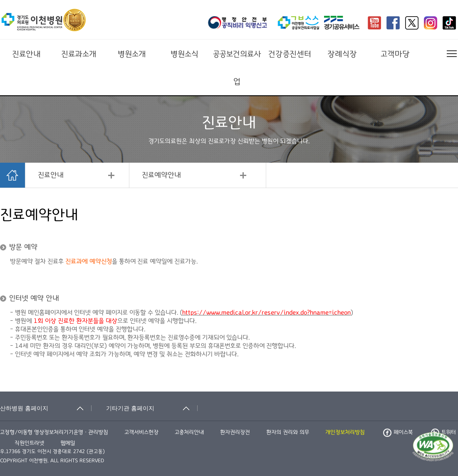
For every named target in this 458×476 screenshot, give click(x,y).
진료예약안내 (161, 175)
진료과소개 (79, 54)
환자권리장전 (235, 432)
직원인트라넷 (29, 443)
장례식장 (342, 54)
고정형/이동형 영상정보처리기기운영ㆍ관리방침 (54, 432)
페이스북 (398, 432)
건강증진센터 (290, 54)
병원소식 (184, 54)
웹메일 (68, 443)
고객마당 (395, 54)
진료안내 (26, 54)
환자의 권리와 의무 (288, 432)
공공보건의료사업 (237, 68)
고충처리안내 (189, 432)
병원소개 (132, 54)
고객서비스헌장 (141, 432)
